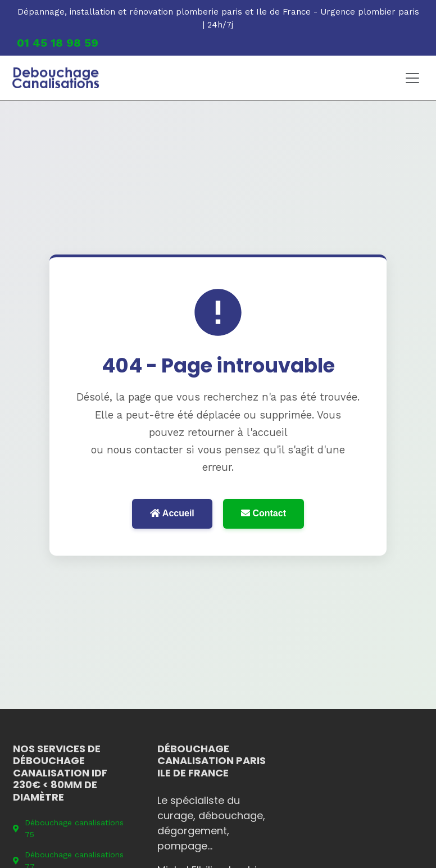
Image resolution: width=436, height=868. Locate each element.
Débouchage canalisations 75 (68, 828)
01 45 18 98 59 (58, 43)
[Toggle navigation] (412, 78)
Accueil (172, 513)
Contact (264, 513)
